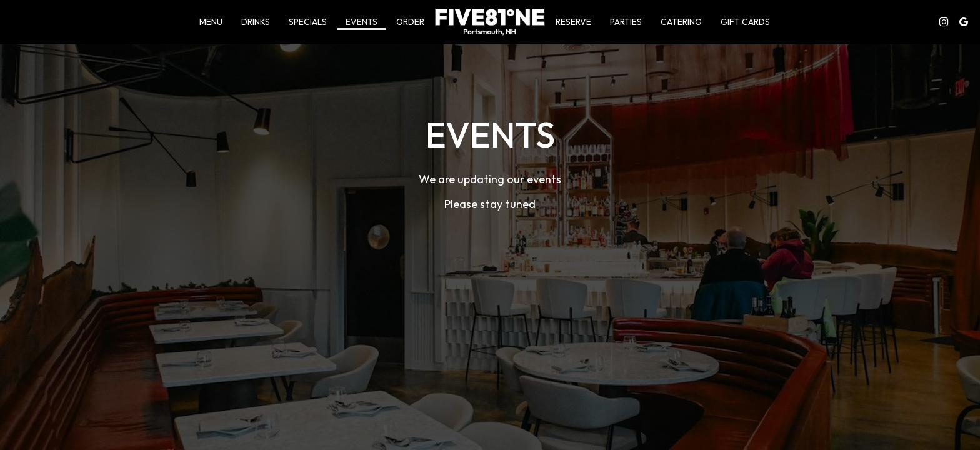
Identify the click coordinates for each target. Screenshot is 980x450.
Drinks (256, 22)
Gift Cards (745, 22)
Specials (308, 22)
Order (410, 22)
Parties (626, 22)
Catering (681, 22)
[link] (490, 22)
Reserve (573, 22)
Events (362, 22)
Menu (211, 22)
